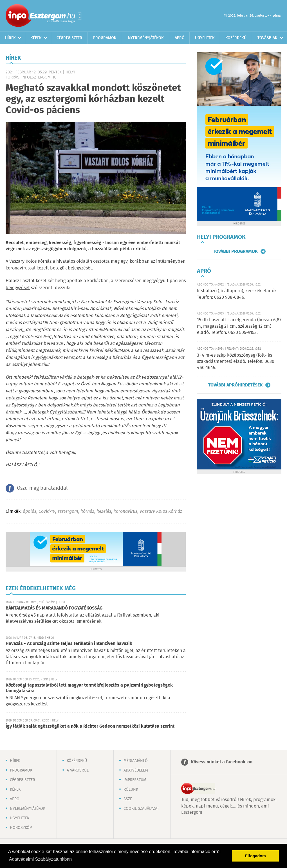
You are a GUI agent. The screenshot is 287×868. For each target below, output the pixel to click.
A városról (78, 770)
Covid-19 (47, 511)
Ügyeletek (205, 38)
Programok (105, 38)
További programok (235, 251)
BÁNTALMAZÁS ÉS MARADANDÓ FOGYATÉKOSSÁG (54, 608)
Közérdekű (236, 38)
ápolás (30, 511)
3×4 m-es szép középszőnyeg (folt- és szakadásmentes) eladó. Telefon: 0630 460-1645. (236, 362)
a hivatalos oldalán (72, 261)
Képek (36, 38)
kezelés (104, 511)
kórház (87, 511)
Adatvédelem (136, 770)
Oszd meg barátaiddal (42, 488)
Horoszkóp (21, 828)
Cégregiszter (69, 38)
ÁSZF (128, 799)
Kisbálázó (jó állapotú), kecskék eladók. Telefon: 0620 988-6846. (237, 294)
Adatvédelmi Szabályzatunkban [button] (40, 859)
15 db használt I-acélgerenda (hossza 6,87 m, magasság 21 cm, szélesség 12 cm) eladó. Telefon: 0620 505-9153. (239, 326)
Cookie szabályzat (141, 809)
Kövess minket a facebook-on (222, 762)
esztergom (68, 511)
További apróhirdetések (235, 385)
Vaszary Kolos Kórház (161, 511)
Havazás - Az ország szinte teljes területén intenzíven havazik (69, 644)
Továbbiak (267, 38)
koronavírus (125, 511)
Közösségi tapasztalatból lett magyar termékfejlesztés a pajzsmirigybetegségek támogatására (89, 688)
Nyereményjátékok (146, 38)
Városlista (80, 16)
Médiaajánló (136, 761)
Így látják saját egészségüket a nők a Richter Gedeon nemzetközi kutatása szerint (90, 726)
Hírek (10, 38)
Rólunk (131, 790)
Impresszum (135, 780)
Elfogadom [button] (255, 856)
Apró (180, 38)
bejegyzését (18, 288)
